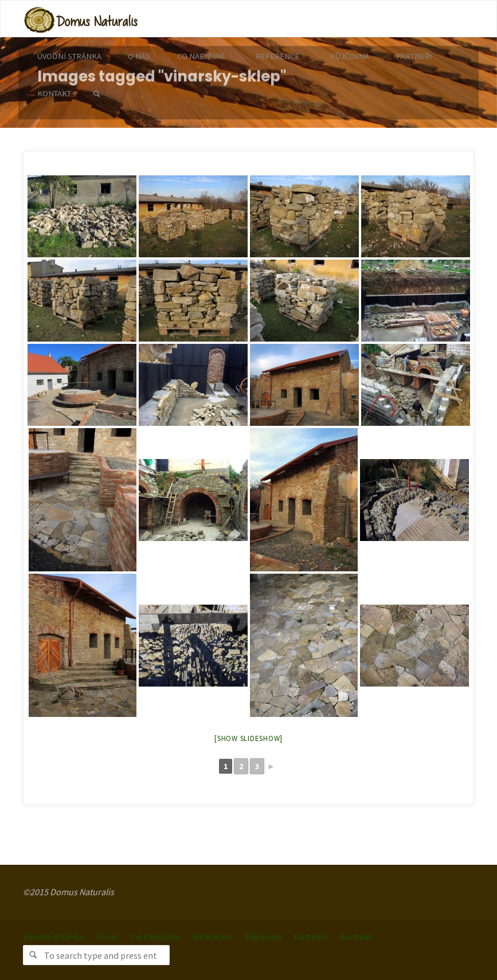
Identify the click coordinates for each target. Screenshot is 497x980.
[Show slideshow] (248, 738)
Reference (213, 936)
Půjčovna (263, 936)
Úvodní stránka (53, 936)
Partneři (310, 936)
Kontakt (356, 936)
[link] (96, 94)
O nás (108, 936)
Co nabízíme (156, 936)
